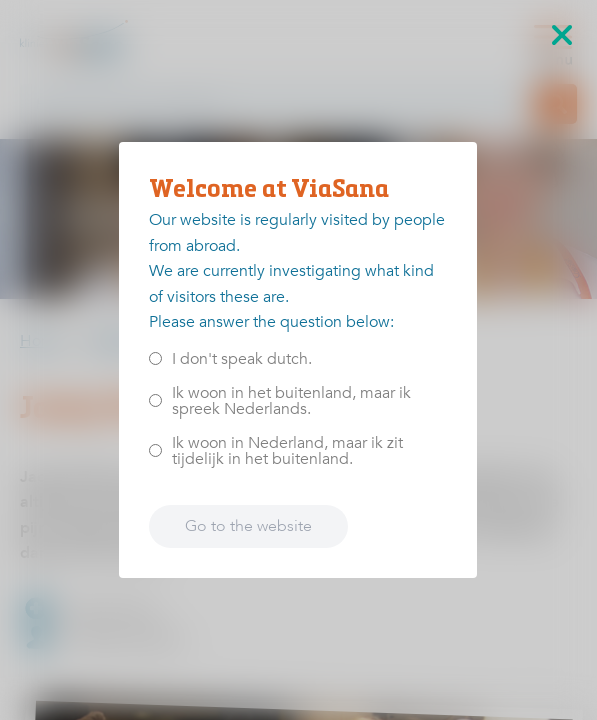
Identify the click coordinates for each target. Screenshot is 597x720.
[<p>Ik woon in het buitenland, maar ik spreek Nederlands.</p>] (155, 400)
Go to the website (248, 526)
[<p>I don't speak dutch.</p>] (155, 358)
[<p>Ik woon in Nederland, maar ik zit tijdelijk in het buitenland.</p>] (155, 450)
